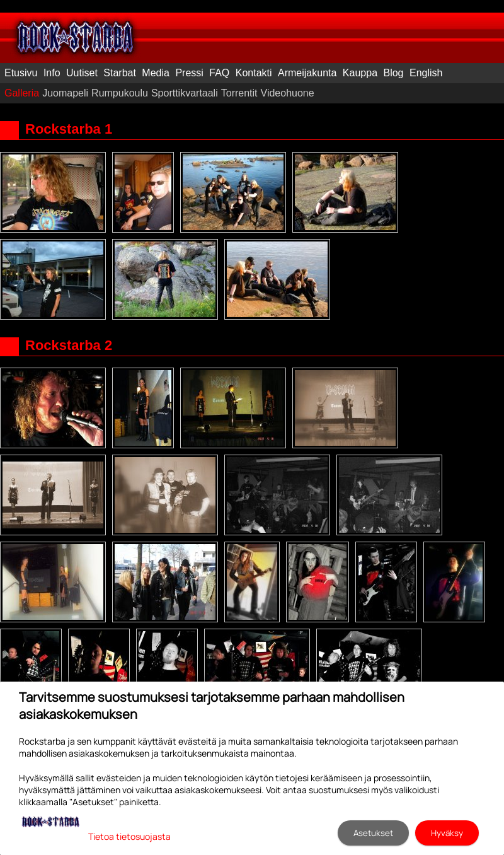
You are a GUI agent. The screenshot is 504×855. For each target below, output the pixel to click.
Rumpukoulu (120, 93)
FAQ (219, 73)
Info (52, 73)
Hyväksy (447, 833)
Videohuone (288, 93)
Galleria (22, 93)
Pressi (189, 73)
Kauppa (360, 73)
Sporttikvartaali (185, 93)
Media (156, 73)
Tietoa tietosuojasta (129, 836)
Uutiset (82, 73)
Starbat (120, 73)
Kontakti (254, 73)
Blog (393, 73)
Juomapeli (65, 93)
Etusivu (21, 73)
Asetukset (373, 833)
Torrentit (239, 93)
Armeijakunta (307, 73)
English (426, 73)
